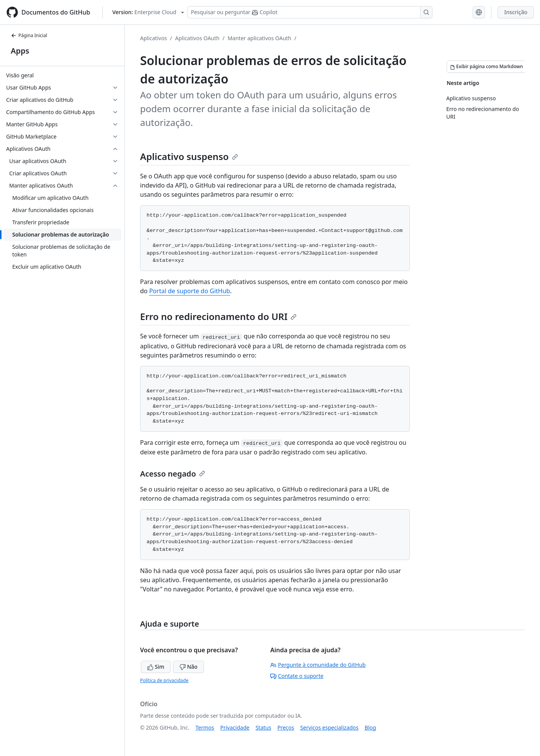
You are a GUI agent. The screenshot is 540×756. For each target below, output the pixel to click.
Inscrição (516, 12)
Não (188, 667)
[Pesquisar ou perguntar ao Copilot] (310, 12)
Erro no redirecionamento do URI (218, 316)
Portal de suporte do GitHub (190, 291)
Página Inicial (29, 35)
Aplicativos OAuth (197, 38)
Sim (156, 667)
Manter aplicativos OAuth (259, 38)
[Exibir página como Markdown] (486, 67)
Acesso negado (173, 474)
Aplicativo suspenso (189, 156)
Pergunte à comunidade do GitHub (318, 665)
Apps (20, 51)
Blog (370, 727)
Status (263, 727)
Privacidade (235, 727)
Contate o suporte (297, 676)
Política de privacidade (164, 680)
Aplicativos (153, 38)
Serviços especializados (329, 727)
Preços (286, 727)
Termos (205, 727)
